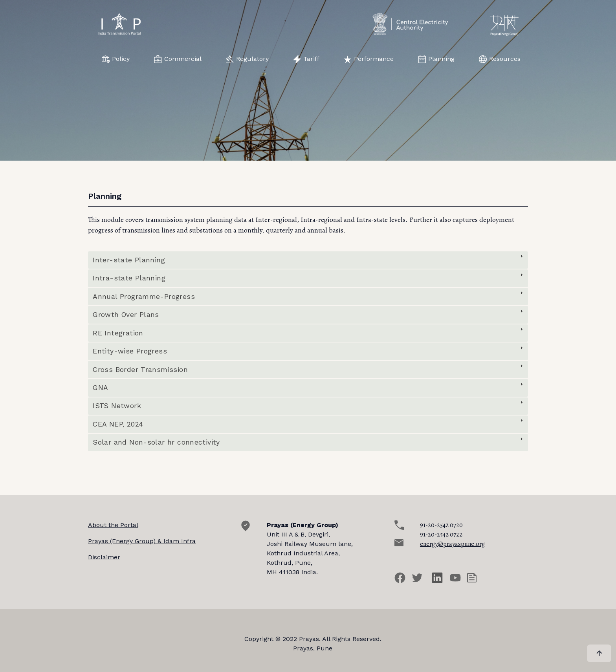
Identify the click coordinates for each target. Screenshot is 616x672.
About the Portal (113, 525)
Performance (369, 59)
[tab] (308, 260)
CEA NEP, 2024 (118, 424)
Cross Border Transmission (140, 370)
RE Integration (118, 333)
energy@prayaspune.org (452, 544)
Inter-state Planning (129, 260)
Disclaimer (104, 557)
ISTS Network (117, 406)
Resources (500, 59)
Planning (436, 59)
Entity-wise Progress (130, 351)
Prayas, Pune (313, 648)
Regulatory (247, 59)
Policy (116, 59)
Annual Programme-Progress (144, 297)
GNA (100, 388)
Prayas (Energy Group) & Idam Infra (142, 541)
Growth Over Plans (126, 315)
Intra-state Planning (129, 278)
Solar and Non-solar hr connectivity (156, 442)
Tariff (306, 59)
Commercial (178, 59)
